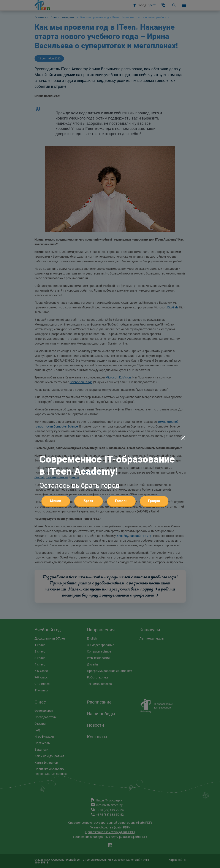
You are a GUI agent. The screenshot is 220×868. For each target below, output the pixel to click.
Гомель (121, 411)
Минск (56, 411)
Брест (89, 411)
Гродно (154, 411)
